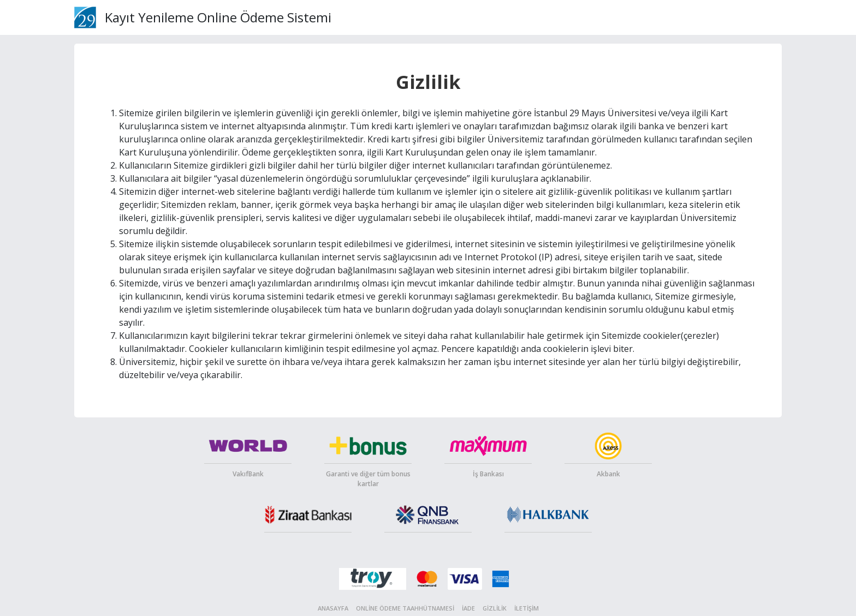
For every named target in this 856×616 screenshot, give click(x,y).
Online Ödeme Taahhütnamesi (405, 608)
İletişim (527, 608)
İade (468, 608)
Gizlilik (495, 608)
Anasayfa (333, 608)
